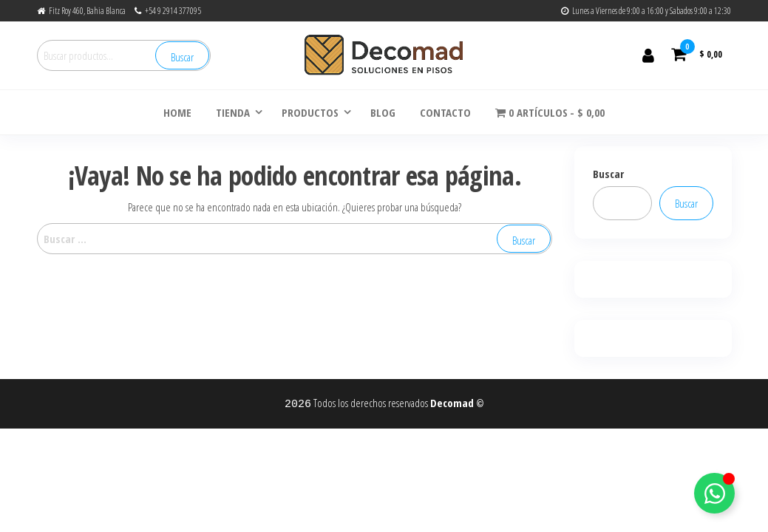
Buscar (182, 57)
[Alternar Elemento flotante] (714, 493)
